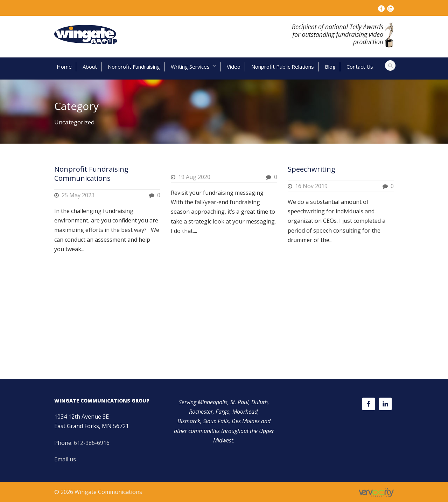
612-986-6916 (92, 443)
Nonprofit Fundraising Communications (91, 174)
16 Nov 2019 (311, 186)
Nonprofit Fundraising (134, 67)
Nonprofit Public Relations (283, 67)
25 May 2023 (78, 195)
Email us (65, 459)
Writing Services (190, 67)
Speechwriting (311, 169)
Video (234, 67)
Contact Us (360, 67)
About (90, 67)
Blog (330, 67)
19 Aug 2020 (194, 177)
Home (64, 67)
